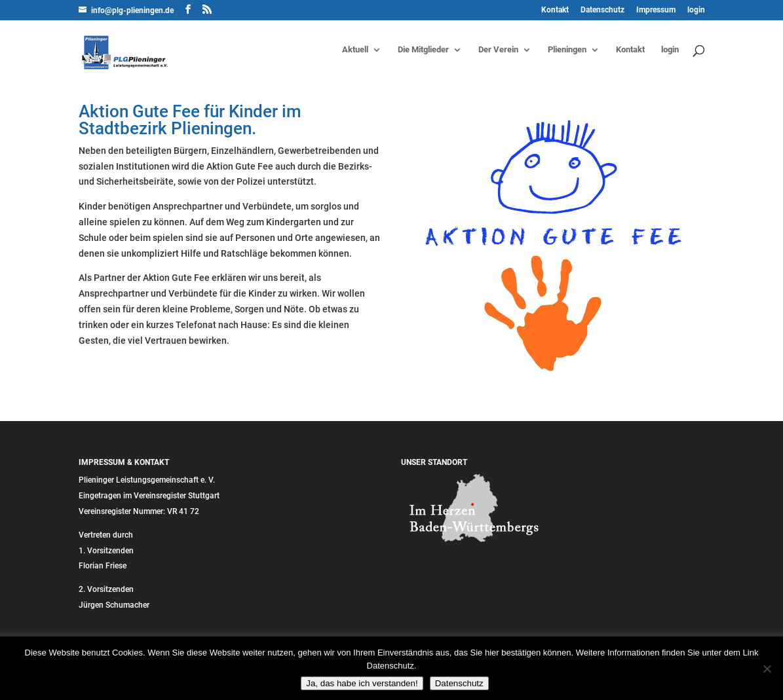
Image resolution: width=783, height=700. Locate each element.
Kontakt (555, 10)
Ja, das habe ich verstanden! (362, 683)
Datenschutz (602, 10)
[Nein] (767, 669)
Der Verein (498, 50)
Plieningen (567, 50)
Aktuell (355, 50)
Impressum (656, 10)
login (696, 10)
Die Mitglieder (423, 50)
